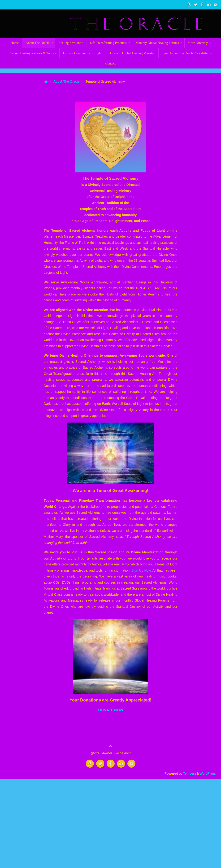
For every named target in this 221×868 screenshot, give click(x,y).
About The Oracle (67, 82)
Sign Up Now (141, 570)
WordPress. (208, 774)
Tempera (189, 774)
